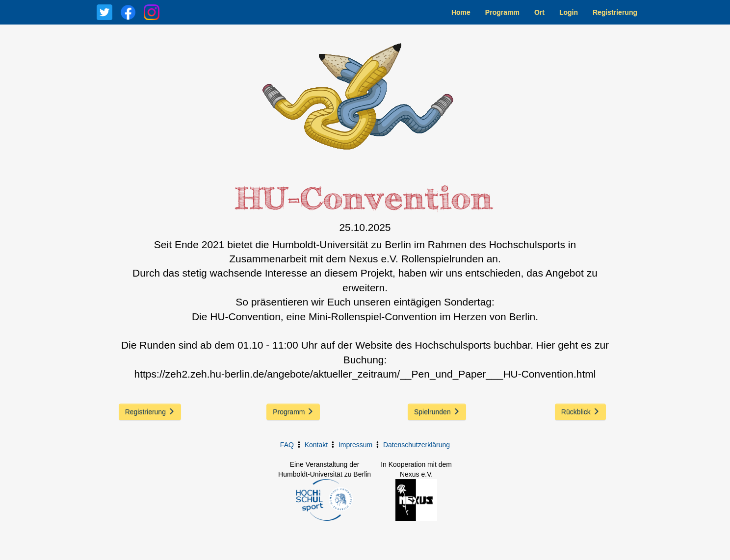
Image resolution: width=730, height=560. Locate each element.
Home (461, 12)
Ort (539, 12)
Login (569, 12)
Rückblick (580, 412)
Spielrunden (437, 412)
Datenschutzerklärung (417, 445)
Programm (502, 12)
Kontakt (316, 445)
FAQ (287, 445)
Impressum (355, 445)
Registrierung (615, 12)
